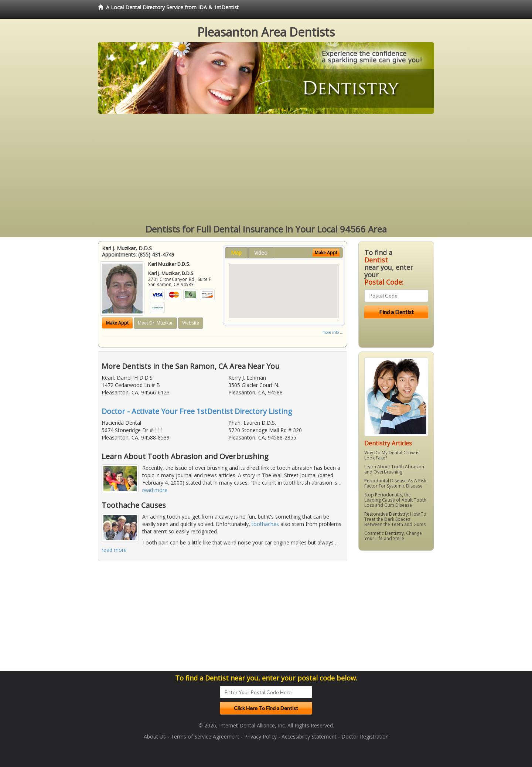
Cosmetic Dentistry (384, 533)
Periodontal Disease (386, 481)
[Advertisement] (266, 169)
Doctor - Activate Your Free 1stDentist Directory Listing (197, 411)
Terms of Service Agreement (205, 737)
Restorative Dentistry (386, 514)
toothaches (265, 524)
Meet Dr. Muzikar (155, 323)
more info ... (333, 332)
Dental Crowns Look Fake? (392, 455)
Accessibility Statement (309, 737)
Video (261, 253)
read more (155, 490)
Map (236, 253)
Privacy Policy (260, 737)
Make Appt (117, 323)
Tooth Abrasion (408, 467)
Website (191, 323)
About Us (155, 737)
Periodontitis (388, 495)
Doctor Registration (365, 737)
